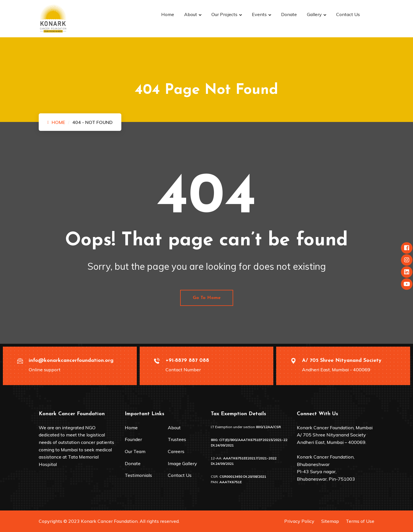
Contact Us (348, 14)
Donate (289, 14)
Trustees (177, 439)
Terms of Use (360, 521)
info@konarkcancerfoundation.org (71, 361)
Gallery (314, 14)
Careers (176, 451)
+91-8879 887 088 (187, 361)
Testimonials (138, 475)
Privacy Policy (299, 521)
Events (259, 14)
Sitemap (330, 521)
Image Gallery (182, 463)
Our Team (135, 451)
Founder (133, 439)
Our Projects (224, 14)
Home (168, 14)
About (191, 14)
